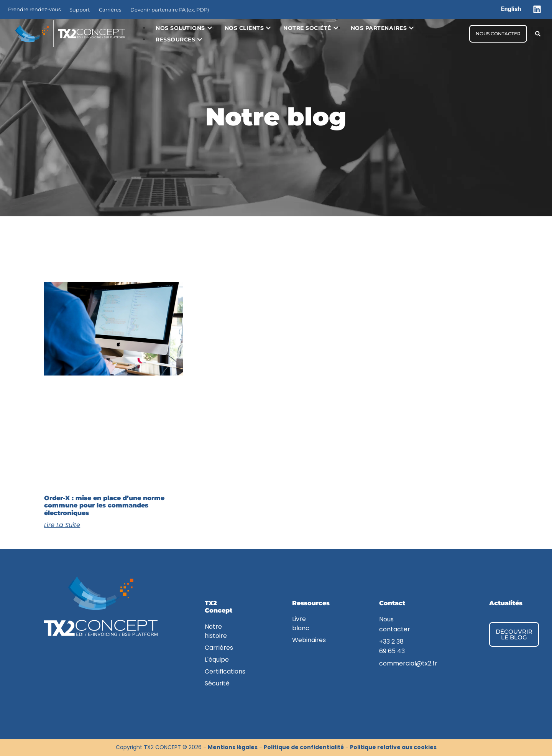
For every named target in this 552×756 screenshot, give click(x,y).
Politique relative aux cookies (393, 747)
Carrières (110, 10)
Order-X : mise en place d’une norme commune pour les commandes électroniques (104, 505)
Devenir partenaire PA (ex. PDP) (170, 10)
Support (80, 10)
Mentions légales (233, 747)
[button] (538, 34)
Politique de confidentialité (304, 747)
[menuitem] (511, 9)
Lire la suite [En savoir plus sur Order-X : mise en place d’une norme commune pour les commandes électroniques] (62, 525)
